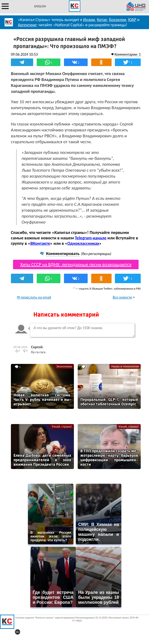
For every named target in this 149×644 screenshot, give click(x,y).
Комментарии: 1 (128, 54)
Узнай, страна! (62, 427)
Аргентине (27, 25)
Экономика (64, 366)
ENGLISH (40, 6)
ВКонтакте (40, 243)
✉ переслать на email (34, 297)
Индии (89, 20)
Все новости (122, 297)
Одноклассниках (83, 243)
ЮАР (132, 20)
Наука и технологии (125, 366)
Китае (102, 20)
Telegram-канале (91, 238)
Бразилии (117, 20)
